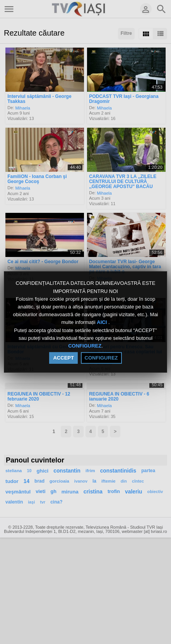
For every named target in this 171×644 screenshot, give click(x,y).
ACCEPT (63, 358)
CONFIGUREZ (85, 346)
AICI (103, 323)
